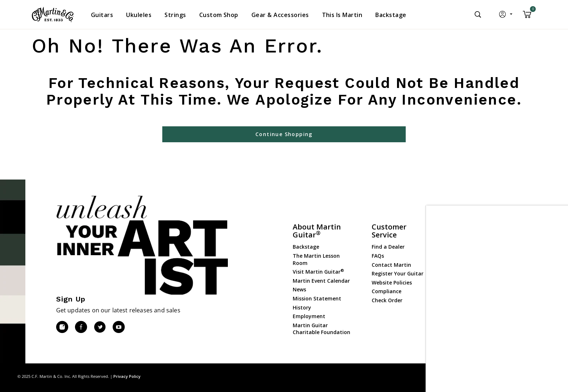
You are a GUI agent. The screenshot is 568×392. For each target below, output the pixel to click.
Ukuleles (461, 257)
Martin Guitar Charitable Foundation (321, 329)
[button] (506, 16)
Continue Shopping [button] (284, 134)
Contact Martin (391, 265)
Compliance (387, 291)
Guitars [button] (102, 15)
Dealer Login (466, 312)
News (299, 289)
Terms (544, 376)
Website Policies (392, 283)
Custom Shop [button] (219, 15)
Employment (309, 316)
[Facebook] (81, 327)
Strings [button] (175, 15)
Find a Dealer (388, 247)
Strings (460, 265)
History (302, 307)
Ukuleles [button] (139, 15)
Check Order (387, 300)
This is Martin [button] (342, 15)
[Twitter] (100, 327)
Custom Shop (468, 248)
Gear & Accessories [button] (280, 15)
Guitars (460, 239)
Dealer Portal (467, 321)
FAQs (378, 256)
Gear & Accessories (474, 275)
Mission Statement (317, 298)
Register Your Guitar (398, 273)
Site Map (499, 376)
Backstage (306, 247)
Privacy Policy (127, 376)
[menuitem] (102, 15)
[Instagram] (62, 327)
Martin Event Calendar (321, 281)
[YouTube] (118, 327)
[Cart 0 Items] (527, 17)
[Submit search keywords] (478, 14)
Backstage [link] (391, 15)
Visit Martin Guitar (318, 272)
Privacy (522, 376)
